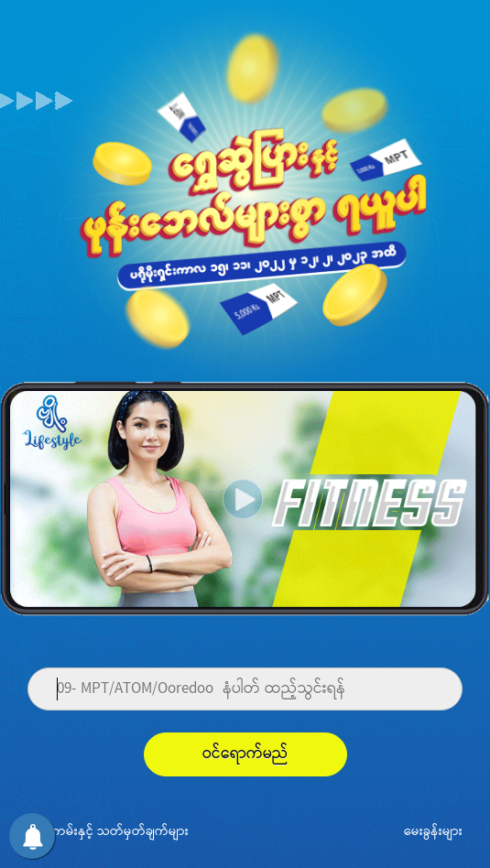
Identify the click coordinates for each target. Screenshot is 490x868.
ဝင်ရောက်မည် (245, 754)
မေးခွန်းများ (433, 830)
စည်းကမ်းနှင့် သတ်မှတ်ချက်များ (108, 830)
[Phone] (245, 689)
